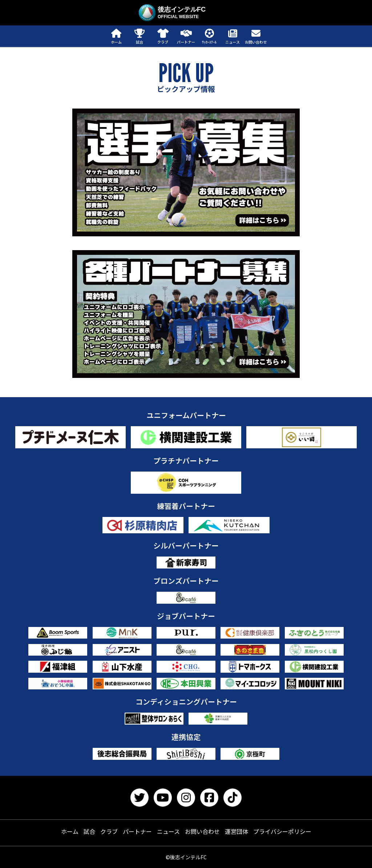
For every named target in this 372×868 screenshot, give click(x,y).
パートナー (137, 831)
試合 (89, 831)
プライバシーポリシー (282, 831)
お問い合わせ (202, 831)
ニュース (168, 831)
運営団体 (236, 831)
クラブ (109, 831)
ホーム (70, 831)
